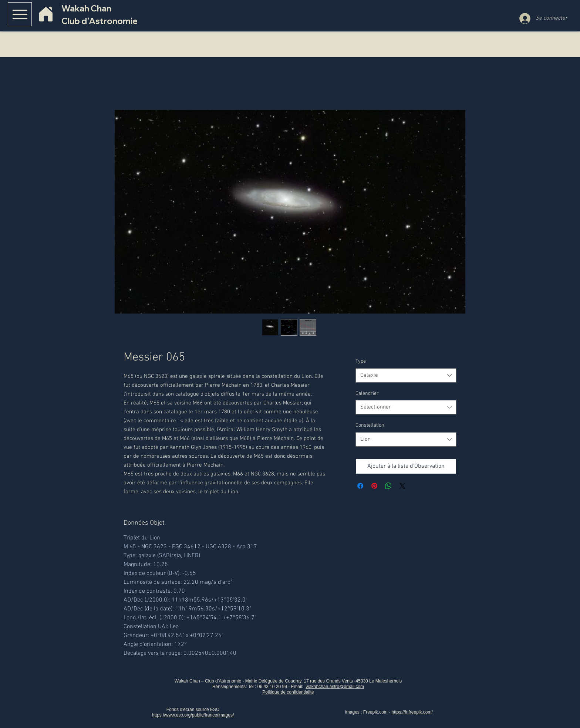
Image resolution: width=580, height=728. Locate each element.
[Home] (46, 14)
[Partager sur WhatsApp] (388, 486)
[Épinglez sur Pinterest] (374, 486)
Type (361, 361)
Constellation (370, 425)
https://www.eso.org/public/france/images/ (193, 715)
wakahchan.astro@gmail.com (335, 687)
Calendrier (367, 394)
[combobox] (406, 375)
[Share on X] (402, 486)
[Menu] (20, 14)
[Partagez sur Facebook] (360, 486)
